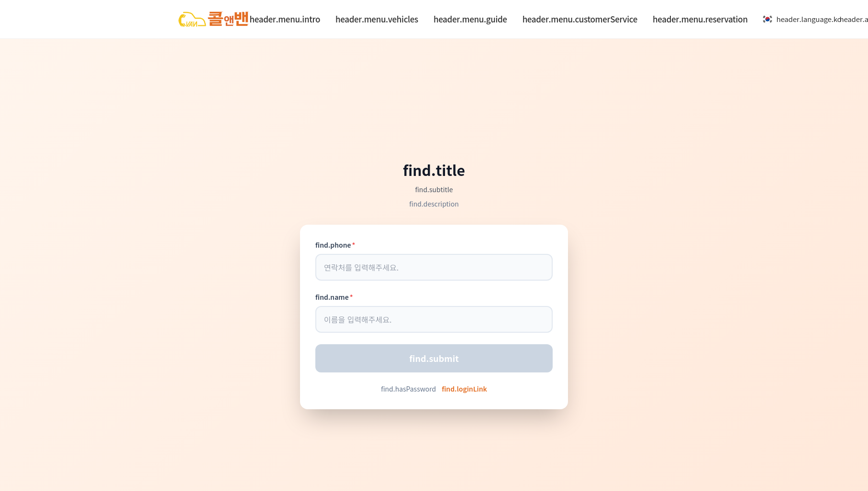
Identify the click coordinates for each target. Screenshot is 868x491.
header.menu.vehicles (377, 19)
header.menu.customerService (580, 19)
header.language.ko (797, 19)
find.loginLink (464, 389)
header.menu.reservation (700, 19)
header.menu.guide (470, 19)
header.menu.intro (285, 19)
